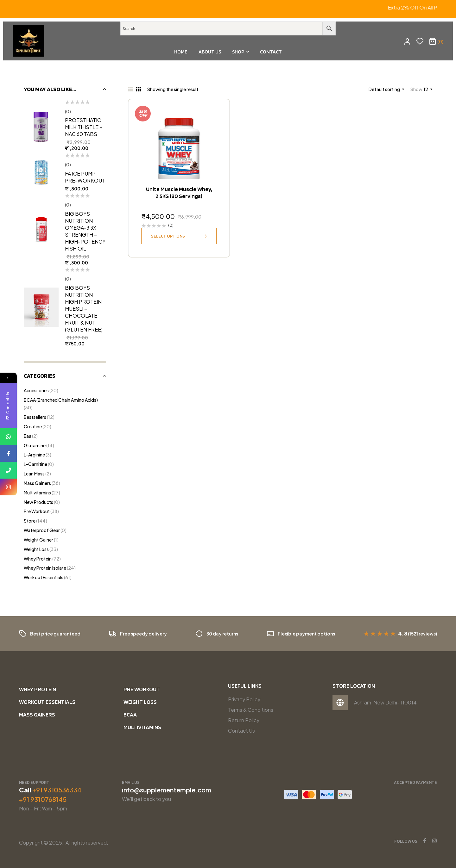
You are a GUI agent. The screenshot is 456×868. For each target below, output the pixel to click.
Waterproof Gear (42, 530)
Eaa (28, 436)
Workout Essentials (44, 577)
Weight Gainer (38, 540)
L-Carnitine (35, 464)
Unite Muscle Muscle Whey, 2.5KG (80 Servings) (179, 192)
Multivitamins (37, 493)
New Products (38, 502)
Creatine (33, 426)
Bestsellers (35, 417)
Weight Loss (36, 549)
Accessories (36, 390)
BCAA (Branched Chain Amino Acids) (61, 400)
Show (416, 89)
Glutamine (35, 445)
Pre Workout (37, 511)
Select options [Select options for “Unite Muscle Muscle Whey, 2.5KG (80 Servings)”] (168, 236)
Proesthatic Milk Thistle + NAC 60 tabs (84, 127)
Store (30, 521)
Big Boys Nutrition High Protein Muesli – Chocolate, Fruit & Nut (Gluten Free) (84, 309)
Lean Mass (34, 474)
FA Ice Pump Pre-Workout (85, 177)
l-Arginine (34, 455)
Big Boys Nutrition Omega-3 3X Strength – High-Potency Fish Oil (85, 231)
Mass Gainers (37, 483)
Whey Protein (38, 559)
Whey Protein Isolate (45, 568)
